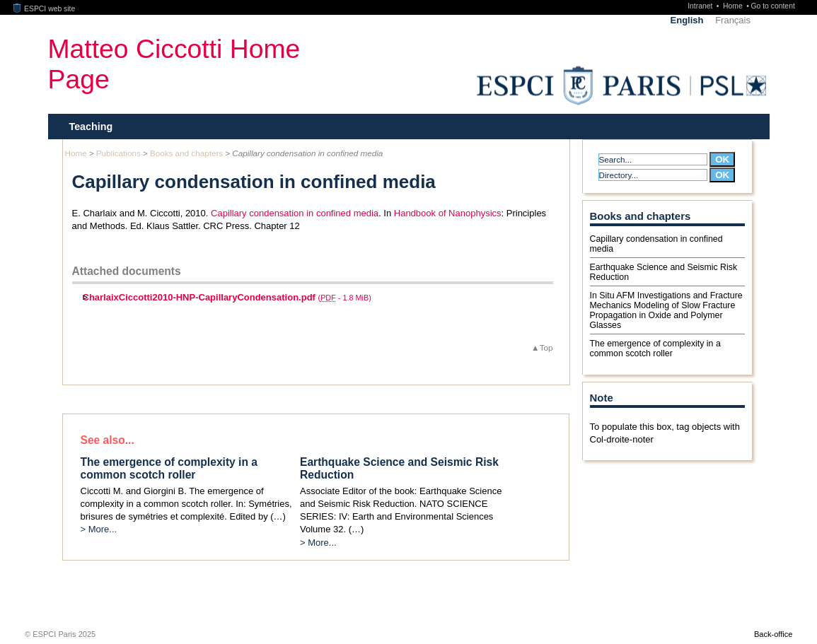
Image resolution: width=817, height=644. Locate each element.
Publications (118, 153)
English (687, 20)
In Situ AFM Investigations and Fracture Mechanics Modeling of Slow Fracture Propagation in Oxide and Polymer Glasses (666, 310)
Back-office (773, 634)
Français (733, 20)
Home (734, 6)
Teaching (91, 127)
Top (546, 347)
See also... (108, 440)
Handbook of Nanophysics (448, 213)
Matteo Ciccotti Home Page (174, 64)
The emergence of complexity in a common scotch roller (655, 349)
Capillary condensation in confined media (295, 213)
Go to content (772, 6)
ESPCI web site (45, 9)
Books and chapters (186, 153)
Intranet (701, 6)
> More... (99, 529)
